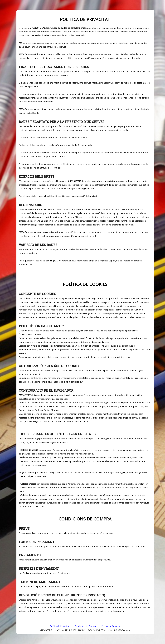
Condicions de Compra (86, 626)
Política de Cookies (111, 626)
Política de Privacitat (60, 626)
